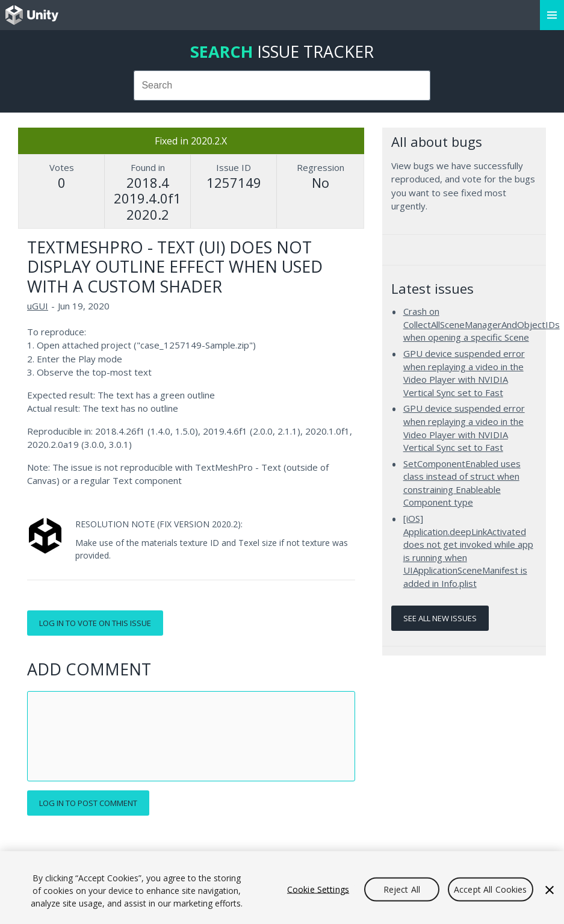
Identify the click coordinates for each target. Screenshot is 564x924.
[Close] (550, 890)
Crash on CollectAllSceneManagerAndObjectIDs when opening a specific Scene (482, 324)
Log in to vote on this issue (95, 623)
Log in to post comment (88, 803)
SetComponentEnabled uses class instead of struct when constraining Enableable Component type (462, 483)
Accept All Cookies (491, 889)
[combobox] (282, 85)
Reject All (402, 889)
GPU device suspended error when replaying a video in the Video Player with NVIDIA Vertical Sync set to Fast (464, 373)
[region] (282, 888)
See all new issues (440, 618)
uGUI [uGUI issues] (38, 306)
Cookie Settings (318, 889)
